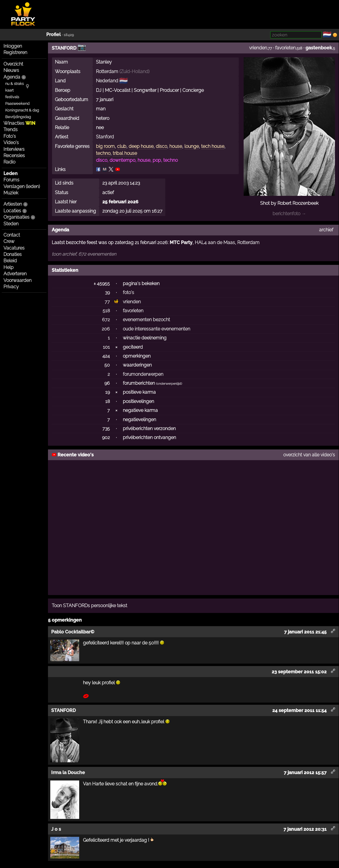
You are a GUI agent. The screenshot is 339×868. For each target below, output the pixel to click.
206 (106, 329)
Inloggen (13, 46)
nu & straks (14, 84)
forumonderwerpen (143, 374)
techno (103, 153)
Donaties (13, 254)
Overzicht (13, 64)
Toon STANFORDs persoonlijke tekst (89, 606)
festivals (12, 97)
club (122, 146)
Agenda (12, 77)
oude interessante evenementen (156, 329)
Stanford (105, 137)
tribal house (125, 153)
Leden (11, 173)
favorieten (285, 48)
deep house (141, 146)
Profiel (53, 35)
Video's (11, 143)
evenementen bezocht (146, 320)
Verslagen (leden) (22, 186)
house (176, 146)
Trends (11, 130)
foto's (128, 292)
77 (107, 302)
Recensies (14, 156)
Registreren (15, 52)
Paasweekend (17, 104)
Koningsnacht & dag (22, 110)
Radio (9, 162)
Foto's (10, 136)
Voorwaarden (17, 280)
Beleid (10, 261)
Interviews (14, 149)
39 (107, 292)
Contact (12, 235)
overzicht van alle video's (309, 455)
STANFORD (64, 48)
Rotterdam (107, 71)
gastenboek (319, 48)
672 (106, 320)
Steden (11, 224)
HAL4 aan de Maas (215, 242)
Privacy (11, 287)
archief (326, 230)
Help (9, 267)
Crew (9, 241)
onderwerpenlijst (169, 384)
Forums (11, 180)
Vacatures (14, 248)
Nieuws (11, 70)
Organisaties (16, 217)
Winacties (19, 123)
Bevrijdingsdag (18, 117)
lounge (192, 146)
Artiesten (13, 204)
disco (161, 146)
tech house (213, 146)
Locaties (12, 211)
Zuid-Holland (134, 71)
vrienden (258, 48)
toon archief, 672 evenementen (84, 254)
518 (106, 311)
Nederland (107, 81)
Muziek (11, 193)
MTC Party (181, 242)
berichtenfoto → (289, 214)
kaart (9, 90)
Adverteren (15, 274)
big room (105, 146)
